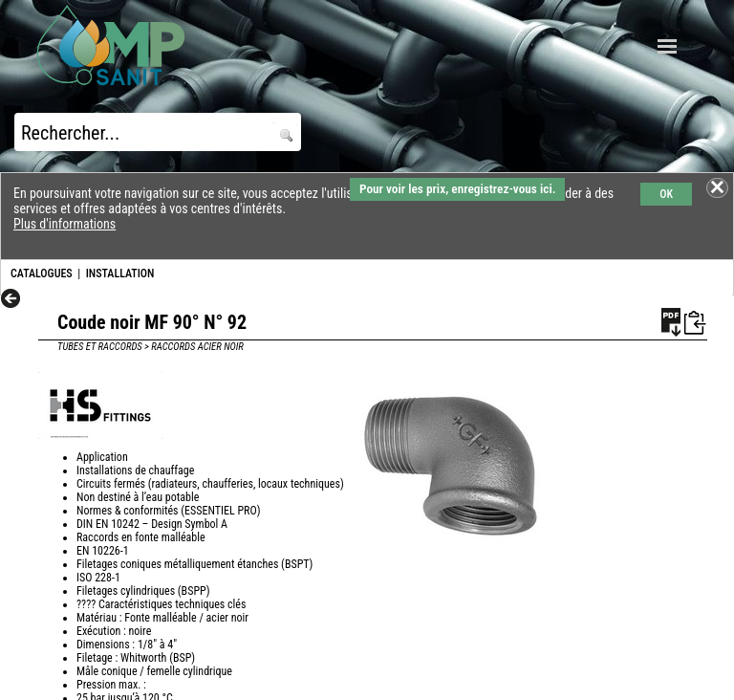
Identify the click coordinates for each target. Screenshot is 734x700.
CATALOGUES (42, 273)
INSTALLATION (120, 273)
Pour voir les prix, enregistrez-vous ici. (457, 189)
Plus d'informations (65, 224)
